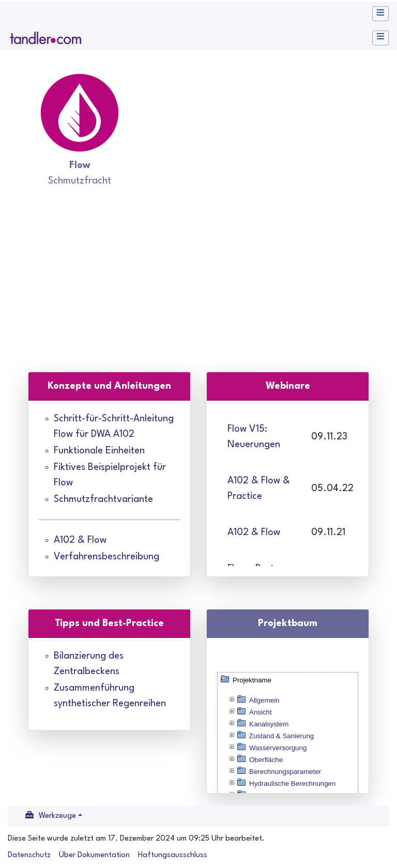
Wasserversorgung (278, 748)
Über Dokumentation (94, 855)
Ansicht (261, 712)
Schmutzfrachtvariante (103, 499)
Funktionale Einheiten (99, 451)
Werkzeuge (57, 816)
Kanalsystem (269, 724)
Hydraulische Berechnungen (292, 783)
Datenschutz (29, 855)
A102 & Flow (80, 540)
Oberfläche (266, 760)
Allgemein (264, 700)
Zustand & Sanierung (281, 736)
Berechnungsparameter (285, 772)
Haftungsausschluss (173, 855)
